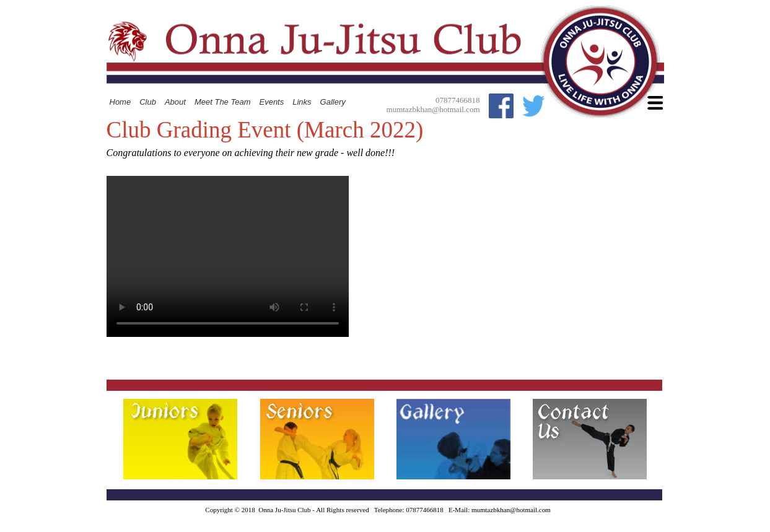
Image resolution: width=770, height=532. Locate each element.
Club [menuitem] (148, 102)
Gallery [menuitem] (333, 102)
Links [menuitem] (302, 102)
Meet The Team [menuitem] (223, 102)
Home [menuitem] (120, 102)
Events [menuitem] (271, 102)
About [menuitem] (175, 102)
